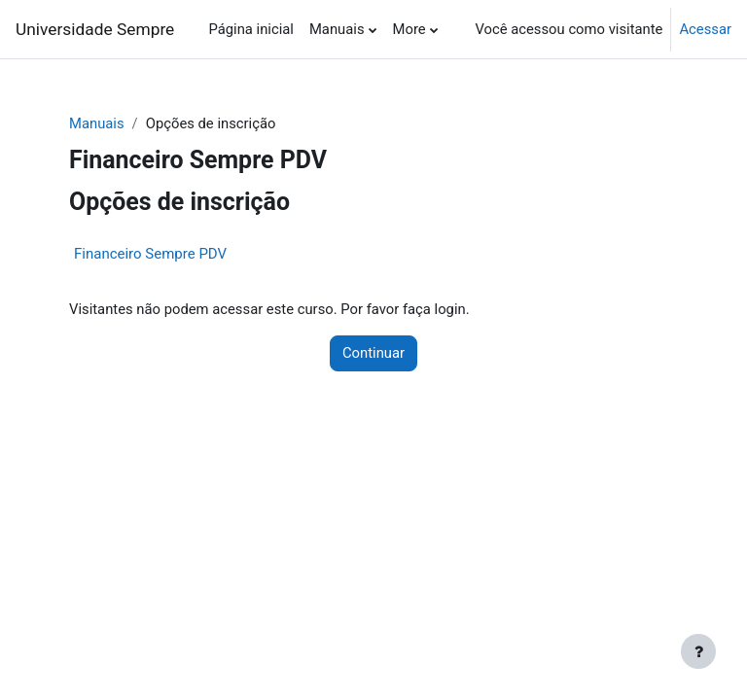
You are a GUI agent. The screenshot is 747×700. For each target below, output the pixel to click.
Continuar (373, 353)
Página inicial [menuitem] (250, 29)
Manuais (97, 123)
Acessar (705, 29)
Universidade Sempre (95, 29)
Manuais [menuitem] (337, 29)
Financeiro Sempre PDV (150, 254)
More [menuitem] (409, 29)
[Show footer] (698, 651)
